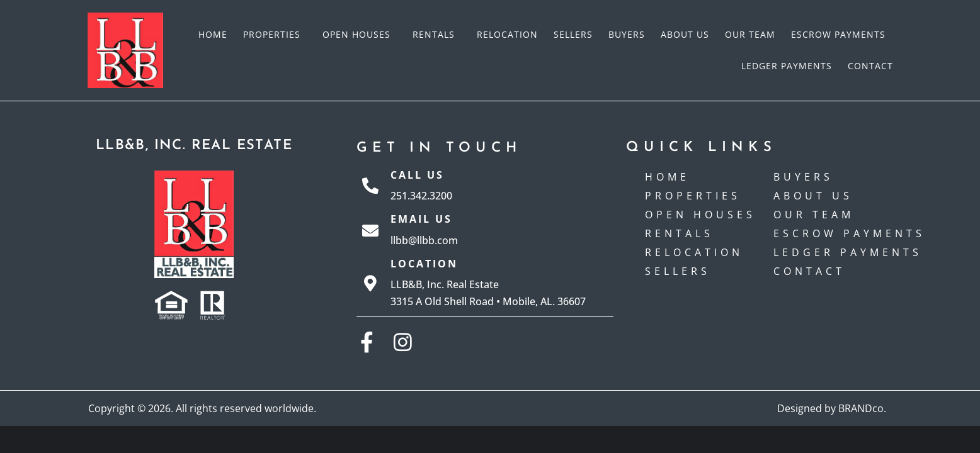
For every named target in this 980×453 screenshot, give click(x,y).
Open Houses (360, 35)
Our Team (750, 34)
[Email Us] (370, 230)
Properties (275, 35)
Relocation (507, 34)
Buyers (627, 34)
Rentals (437, 35)
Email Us (421, 219)
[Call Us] (370, 186)
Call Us (417, 175)
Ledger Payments (787, 66)
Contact (870, 66)
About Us (685, 34)
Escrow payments (838, 34)
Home (213, 34)
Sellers (573, 34)
